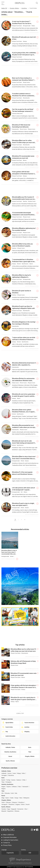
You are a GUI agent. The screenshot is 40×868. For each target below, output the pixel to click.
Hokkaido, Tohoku (6, 771)
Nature (26, 492)
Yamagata (4, 775)
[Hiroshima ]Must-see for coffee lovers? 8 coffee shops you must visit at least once (23, 143)
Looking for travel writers (11, 840)
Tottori (3, 802)
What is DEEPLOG (9, 835)
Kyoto (7, 798)
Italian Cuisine (16, 383)
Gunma (13, 780)
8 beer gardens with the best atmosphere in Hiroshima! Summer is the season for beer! (23, 174)
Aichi (13, 793)
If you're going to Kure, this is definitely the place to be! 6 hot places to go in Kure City (24, 55)
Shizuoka (7, 793)
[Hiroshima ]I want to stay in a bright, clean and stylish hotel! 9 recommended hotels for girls (23, 505)
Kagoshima (10, 811)
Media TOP (4, 8)
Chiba (24, 780)
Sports (31, 264)
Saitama (19, 780)
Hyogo (17, 798)
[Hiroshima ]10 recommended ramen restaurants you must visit (23, 157)
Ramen (25, 160)
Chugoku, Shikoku (14, 8)
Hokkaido (4, 773)
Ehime (23, 804)
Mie (16, 793)
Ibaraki (3, 780)
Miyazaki (4, 811)
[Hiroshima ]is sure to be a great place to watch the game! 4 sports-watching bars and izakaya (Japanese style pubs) (23, 700)
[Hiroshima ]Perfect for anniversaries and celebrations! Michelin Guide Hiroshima (23, 381)
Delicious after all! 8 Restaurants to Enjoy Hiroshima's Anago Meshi (23, 662)
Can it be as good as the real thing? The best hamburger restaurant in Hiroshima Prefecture (23, 111)
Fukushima (11, 775)
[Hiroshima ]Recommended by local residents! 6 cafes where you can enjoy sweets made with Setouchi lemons (24, 427)
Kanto (3, 778)
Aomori (10, 773)
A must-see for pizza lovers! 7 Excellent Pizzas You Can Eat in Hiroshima (22, 24)
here (12, 863)
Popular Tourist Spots (17, 26)
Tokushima (11, 804)
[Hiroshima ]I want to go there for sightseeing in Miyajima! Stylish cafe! (23, 307)
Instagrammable (27, 26)
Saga (9, 809)
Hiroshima (24, 8)
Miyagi (19, 773)
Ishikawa (14, 787)
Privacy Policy (7, 845)
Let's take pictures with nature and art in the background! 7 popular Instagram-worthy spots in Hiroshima (24, 490)
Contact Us (7, 843)
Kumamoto (20, 809)
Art (22, 492)
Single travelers (27, 82)
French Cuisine (24, 129)
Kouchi (28, 804)
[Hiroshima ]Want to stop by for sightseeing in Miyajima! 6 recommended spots (21, 277)
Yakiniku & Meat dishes (18, 114)
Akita (23, 773)
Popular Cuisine (32, 129)
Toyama (9, 787)
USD (30, 853)
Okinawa (17, 811)
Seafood (25, 201)
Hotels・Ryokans (25, 461)
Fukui (19, 787)
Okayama (15, 802)
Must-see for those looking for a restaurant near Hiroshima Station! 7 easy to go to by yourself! (23, 80)
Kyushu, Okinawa (6, 807)
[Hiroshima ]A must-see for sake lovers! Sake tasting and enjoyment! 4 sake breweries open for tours (23, 443)
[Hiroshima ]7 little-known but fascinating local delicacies (21, 126)
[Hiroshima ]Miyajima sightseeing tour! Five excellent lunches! (24, 229)
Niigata (3, 787)
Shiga (3, 798)
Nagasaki (14, 809)
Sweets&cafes (27, 98)
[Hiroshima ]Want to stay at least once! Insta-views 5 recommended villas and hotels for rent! (24, 459)
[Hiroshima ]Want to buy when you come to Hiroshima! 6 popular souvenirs (22, 246)
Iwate (14, 773)
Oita (26, 809)
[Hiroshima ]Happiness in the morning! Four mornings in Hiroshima (24, 323)
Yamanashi (25, 787)
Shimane (8, 802)
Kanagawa (9, 782)
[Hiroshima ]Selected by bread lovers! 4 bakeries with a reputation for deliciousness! (24, 365)
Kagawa (18, 804)
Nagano (3, 789)
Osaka (12, 798)
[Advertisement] (20, 70)
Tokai (3, 791)
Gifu (3, 793)
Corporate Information (10, 837)
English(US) (10, 853)
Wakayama (26, 798)
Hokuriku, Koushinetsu (7, 784)
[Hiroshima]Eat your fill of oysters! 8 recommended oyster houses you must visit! (24, 199)
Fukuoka (4, 809)
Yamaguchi (4, 804)
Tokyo (3, 782)
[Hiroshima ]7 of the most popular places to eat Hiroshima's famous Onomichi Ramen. (22, 474)
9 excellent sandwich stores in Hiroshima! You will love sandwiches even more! (23, 96)
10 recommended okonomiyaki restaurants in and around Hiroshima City (23, 215)
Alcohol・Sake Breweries (23, 264)
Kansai (3, 796)
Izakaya (25, 41)
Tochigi (8, 780)
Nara (21, 798)
